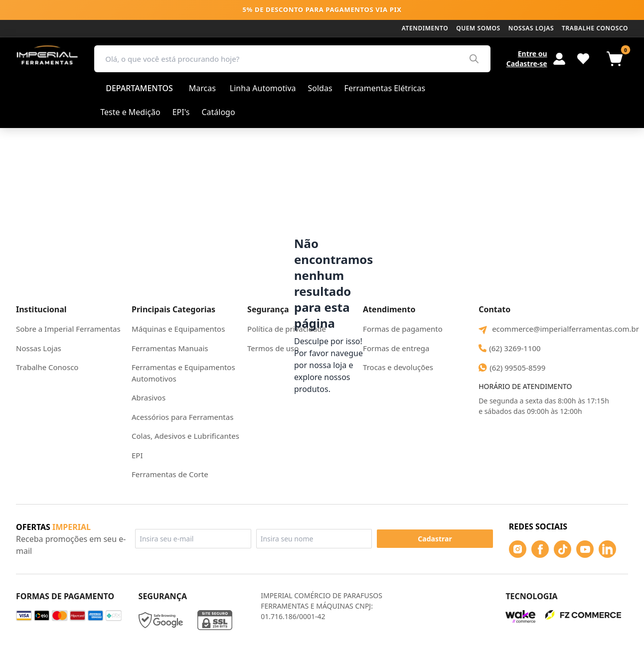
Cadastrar (435, 539)
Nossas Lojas (39, 348)
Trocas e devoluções (398, 367)
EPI (137, 455)
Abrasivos (149, 397)
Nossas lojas (531, 28)
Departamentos (139, 88)
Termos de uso (273, 348)
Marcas (202, 88)
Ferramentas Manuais (170, 348)
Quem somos (478, 28)
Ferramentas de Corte (170, 474)
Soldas (320, 88)
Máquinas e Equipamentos (178, 329)
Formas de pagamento (403, 329)
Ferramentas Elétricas (385, 88)
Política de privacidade (287, 329)
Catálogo (218, 112)
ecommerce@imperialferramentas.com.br (553, 329)
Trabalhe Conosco (47, 367)
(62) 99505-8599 (512, 368)
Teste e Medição (130, 112)
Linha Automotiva (263, 88)
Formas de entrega (396, 348)
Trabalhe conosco (595, 28)
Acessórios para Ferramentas (182, 417)
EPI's (181, 112)
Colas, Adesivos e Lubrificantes (185, 436)
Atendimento (425, 28)
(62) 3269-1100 (510, 348)
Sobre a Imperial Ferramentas (68, 329)
